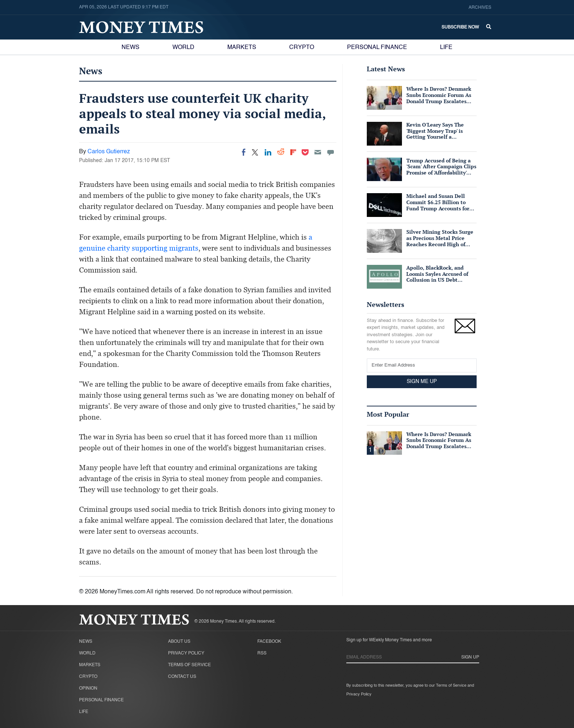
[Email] (318, 152)
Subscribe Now (460, 27)
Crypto (302, 48)
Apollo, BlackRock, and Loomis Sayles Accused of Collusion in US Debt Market (437, 277)
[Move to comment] (331, 152)
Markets (242, 48)
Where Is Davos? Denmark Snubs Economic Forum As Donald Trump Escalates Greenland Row (439, 98)
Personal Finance (377, 48)
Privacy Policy (186, 653)
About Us (179, 642)
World (183, 48)
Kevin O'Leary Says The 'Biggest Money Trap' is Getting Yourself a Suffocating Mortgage (435, 134)
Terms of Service (189, 665)
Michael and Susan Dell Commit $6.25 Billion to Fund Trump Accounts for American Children (438, 205)
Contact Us (182, 677)
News (131, 48)
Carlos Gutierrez (109, 152)
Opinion (88, 688)
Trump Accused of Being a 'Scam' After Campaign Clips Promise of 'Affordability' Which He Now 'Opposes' (441, 170)
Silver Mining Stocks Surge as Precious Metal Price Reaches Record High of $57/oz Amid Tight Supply (440, 241)
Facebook (269, 642)
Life (446, 48)
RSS (262, 653)
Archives (480, 8)
